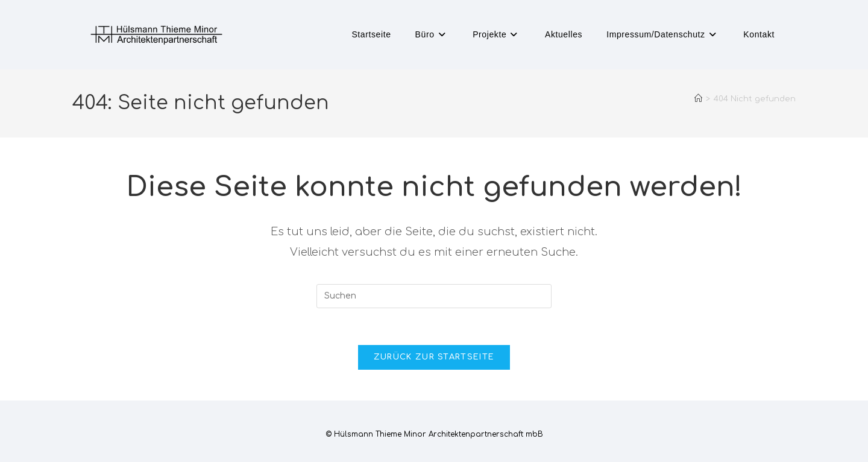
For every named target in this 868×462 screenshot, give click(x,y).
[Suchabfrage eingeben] (434, 296)
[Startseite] (698, 99)
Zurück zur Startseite (434, 357)
